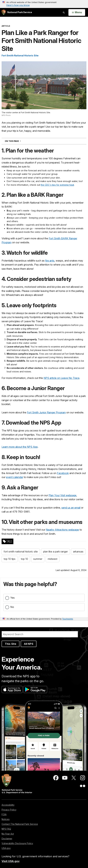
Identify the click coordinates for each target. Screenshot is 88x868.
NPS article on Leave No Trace (62, 378)
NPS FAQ (6, 829)
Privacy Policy (9, 810)
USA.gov (6, 848)
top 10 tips (10, 559)
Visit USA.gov (11, 861)
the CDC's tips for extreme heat (57, 185)
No (12, 607)
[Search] (40, 634)
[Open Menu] (77, 12)
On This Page (19, 141)
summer (38, 559)
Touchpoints (68, 619)
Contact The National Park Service (20, 824)
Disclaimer (7, 839)
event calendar (15, 477)
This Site (11, 644)
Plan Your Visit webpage (62, 495)
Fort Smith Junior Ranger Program (46, 412)
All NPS (29, 644)
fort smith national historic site (21, 552)
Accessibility (8, 805)
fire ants (50, 261)
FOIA (4, 814)
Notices (6, 819)
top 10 (24, 559)
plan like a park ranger (55, 552)
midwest (53, 559)
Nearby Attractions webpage (62, 530)
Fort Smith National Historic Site (20, 55)
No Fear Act (8, 834)
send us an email (71, 508)
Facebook (63, 473)
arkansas (78, 552)
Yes (12, 598)
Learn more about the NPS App (20, 447)
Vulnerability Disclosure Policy (17, 843)
